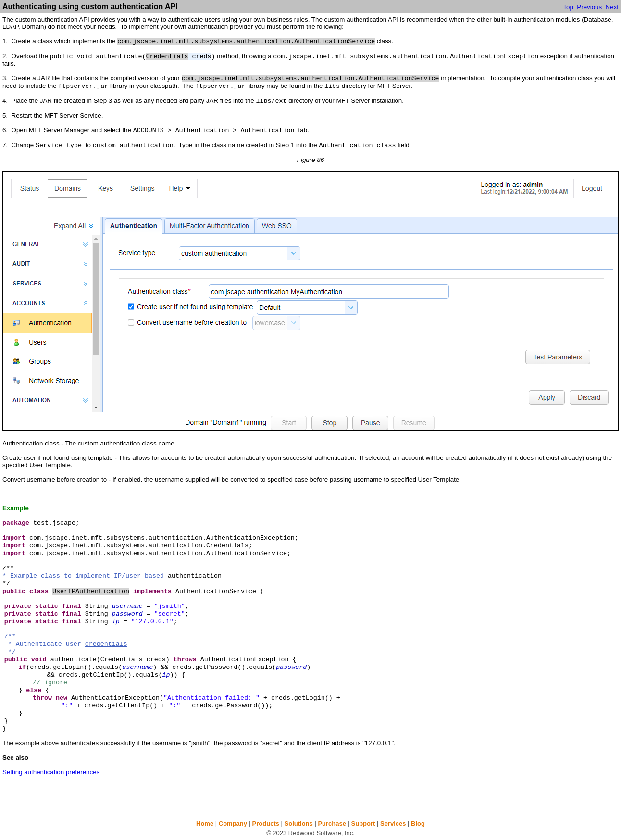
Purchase (332, 823)
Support (363, 823)
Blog (418, 823)
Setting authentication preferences (51, 772)
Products (266, 823)
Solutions (299, 823)
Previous (589, 7)
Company (233, 823)
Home (205, 823)
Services (393, 823)
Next (612, 7)
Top (568, 7)
